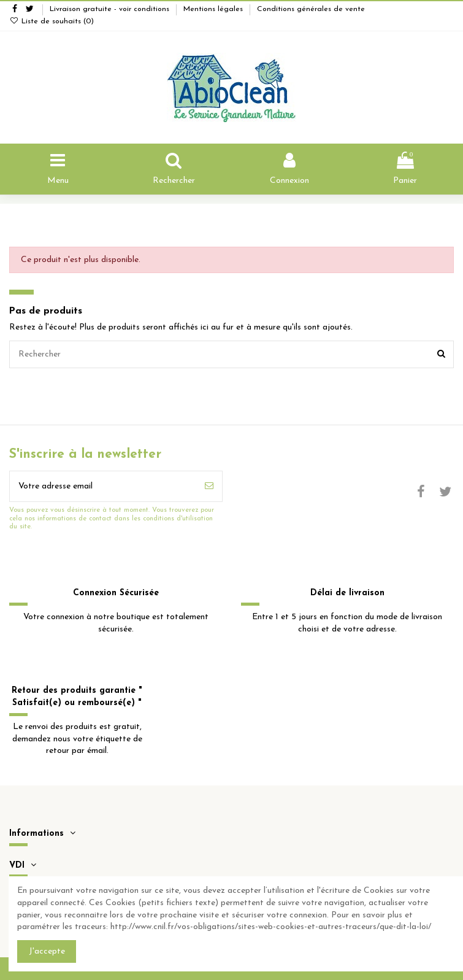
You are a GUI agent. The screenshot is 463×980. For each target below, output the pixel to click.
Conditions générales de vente (311, 9)
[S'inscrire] (209, 486)
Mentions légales (214, 9)
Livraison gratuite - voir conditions (111, 9)
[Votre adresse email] (103, 486)
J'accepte (47, 951)
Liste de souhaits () (52, 21)
